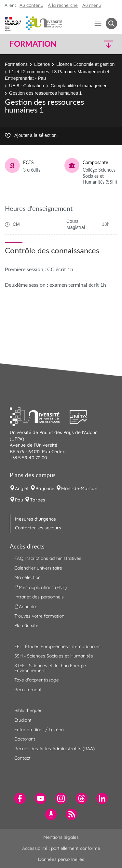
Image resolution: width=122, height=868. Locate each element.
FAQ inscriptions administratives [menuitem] (48, 558)
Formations (16, 64)
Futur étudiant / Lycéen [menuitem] (39, 729)
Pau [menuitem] (19, 500)
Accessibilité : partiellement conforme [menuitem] (61, 848)
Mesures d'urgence (35, 519)
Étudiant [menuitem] (23, 720)
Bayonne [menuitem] (45, 488)
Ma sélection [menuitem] (27, 577)
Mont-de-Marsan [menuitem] (79, 488)
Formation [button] (33, 44)
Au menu (92, 5)
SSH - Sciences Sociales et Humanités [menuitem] (54, 656)
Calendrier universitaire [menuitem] (38, 568)
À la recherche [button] (63, 5)
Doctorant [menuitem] (25, 739)
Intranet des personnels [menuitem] (39, 597)
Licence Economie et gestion (85, 64)
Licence (42, 64)
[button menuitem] (111, 24)
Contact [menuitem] (22, 758)
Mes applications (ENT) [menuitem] (41, 587)
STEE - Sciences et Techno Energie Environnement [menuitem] (50, 668)
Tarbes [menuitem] (38, 500)
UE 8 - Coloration (27, 86)
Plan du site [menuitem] (26, 625)
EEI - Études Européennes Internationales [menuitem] (57, 646)
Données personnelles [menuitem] (61, 859)
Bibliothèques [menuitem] (28, 710)
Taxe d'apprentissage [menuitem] (37, 680)
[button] (105, 44)
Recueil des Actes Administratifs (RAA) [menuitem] (54, 749)
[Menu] (98, 24)
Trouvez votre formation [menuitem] (39, 616)
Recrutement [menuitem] (28, 690)
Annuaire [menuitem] (26, 607)
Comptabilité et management (80, 86)
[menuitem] (20, 798)
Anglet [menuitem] (22, 488)
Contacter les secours (38, 528)
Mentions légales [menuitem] (61, 837)
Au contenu (31, 5)
